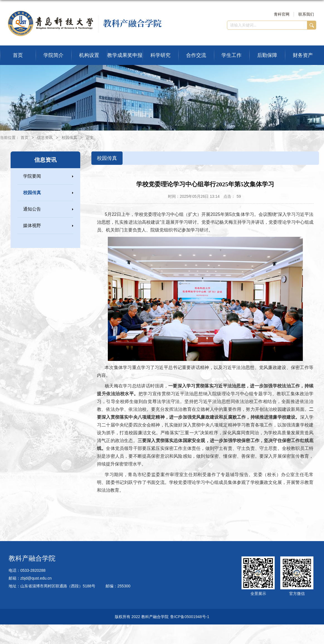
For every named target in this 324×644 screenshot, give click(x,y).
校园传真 (69, 138)
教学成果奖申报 (125, 55)
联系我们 (306, 14)
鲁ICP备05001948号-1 (190, 617)
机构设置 (89, 55)
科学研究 (160, 55)
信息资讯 (45, 138)
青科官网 (282, 14)
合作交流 (196, 55)
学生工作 (232, 55)
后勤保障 (267, 55)
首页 (18, 55)
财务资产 (303, 55)
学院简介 (53, 55)
